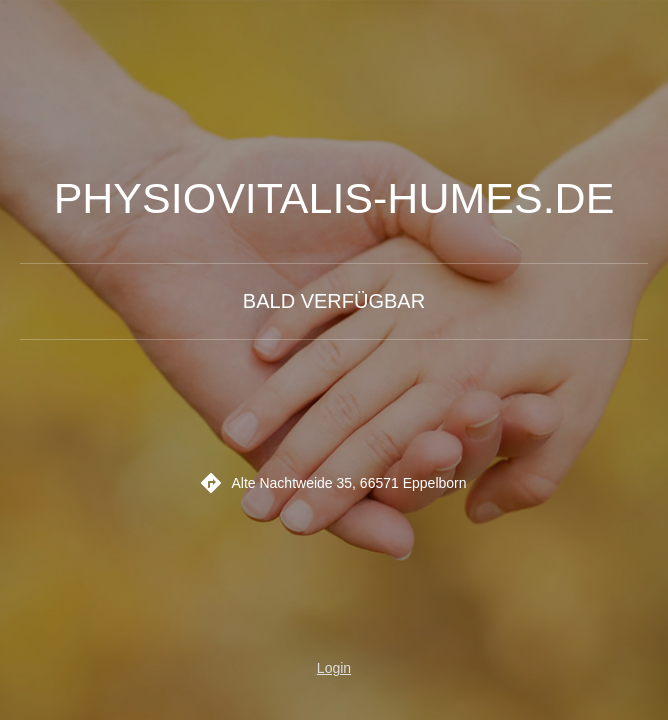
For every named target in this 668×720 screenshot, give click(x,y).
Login (334, 668)
